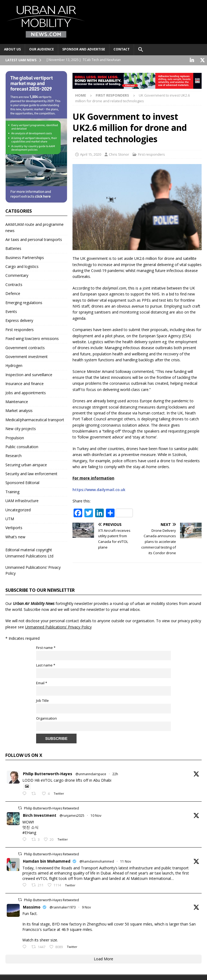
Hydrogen (14, 365)
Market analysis (19, 410)
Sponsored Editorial (22, 482)
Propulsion (15, 437)
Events (11, 311)
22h (115, 773)
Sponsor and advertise (84, 49)
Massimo (32, 906)
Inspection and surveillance (29, 374)
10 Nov (96, 815)
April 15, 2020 (91, 154)
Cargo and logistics (22, 266)
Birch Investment (40, 815)
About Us (12, 49)
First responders (151, 154)
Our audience (42, 49)
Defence (13, 293)
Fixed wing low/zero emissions (32, 338)
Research (13, 455)
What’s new (15, 536)
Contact (122, 49)
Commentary (17, 275)
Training (12, 491)
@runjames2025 (72, 815)
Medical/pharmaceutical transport (35, 419)
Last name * (46, 665)
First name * (46, 647)
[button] (141, 50)
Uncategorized (18, 509)
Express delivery (19, 320)
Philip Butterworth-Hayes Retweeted (51, 808)
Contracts (14, 284)
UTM (10, 518)
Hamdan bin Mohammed (47, 861)
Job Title (42, 700)
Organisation (46, 718)
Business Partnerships (25, 257)
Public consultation (22, 446)
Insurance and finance (25, 383)
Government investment (27, 356)
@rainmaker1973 (63, 907)
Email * (42, 683)
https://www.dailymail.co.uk (99, 489)
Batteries (13, 248)
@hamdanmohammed (97, 861)
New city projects (21, 428)
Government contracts (25, 347)
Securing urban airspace (26, 464)
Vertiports (14, 527)
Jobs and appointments (26, 392)
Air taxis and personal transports (34, 239)
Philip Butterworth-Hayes (48, 773)
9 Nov (86, 907)
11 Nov (126, 861)
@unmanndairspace (91, 773)
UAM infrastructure (22, 500)
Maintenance (17, 401)
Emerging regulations (24, 302)
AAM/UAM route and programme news (34, 227)
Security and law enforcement (31, 473)
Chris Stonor (119, 154)
